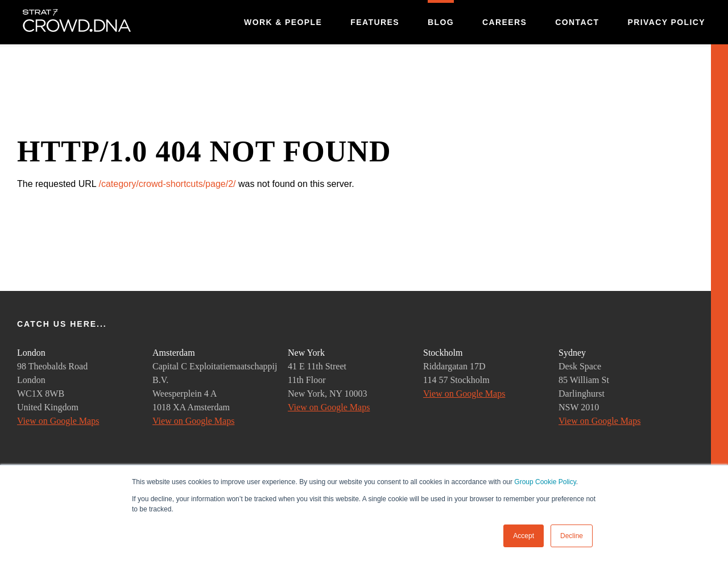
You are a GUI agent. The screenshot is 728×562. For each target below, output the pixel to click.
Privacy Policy (666, 22)
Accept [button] (524, 536)
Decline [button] (572, 536)
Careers (504, 22)
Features (375, 22)
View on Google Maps (58, 421)
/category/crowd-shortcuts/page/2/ (167, 184)
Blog (441, 22)
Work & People (283, 22)
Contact (577, 22)
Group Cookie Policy (545, 482)
